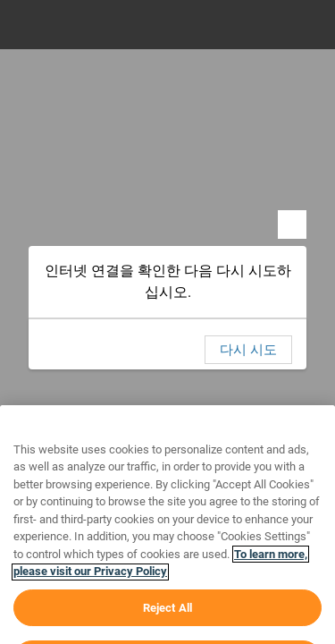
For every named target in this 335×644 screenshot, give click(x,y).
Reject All (167, 625)
